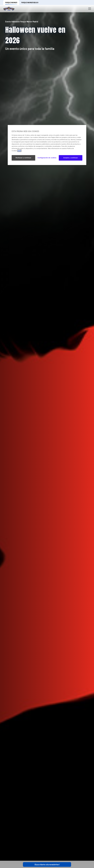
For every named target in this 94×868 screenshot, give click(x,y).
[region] (47, 145)
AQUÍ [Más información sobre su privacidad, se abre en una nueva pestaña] (19, 151)
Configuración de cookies (47, 158)
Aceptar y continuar (71, 158)
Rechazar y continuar (23, 158)
